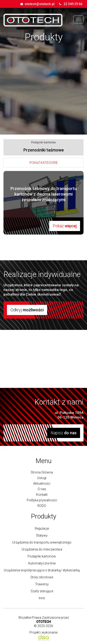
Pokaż (65, 226)
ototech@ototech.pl (40, 4)
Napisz (64, 433)
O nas (42, 489)
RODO (42, 506)
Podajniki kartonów (43, 142)
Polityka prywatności (42, 500)
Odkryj (27, 310)
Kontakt (42, 495)
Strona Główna (42, 472)
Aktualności (42, 483)
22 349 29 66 (73, 4)
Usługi (42, 478)
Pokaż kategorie (44, 163)
